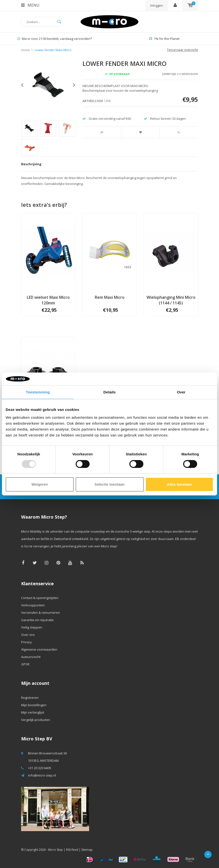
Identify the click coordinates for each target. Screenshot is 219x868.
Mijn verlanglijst (33, 712)
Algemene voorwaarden (39, 649)
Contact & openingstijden (40, 598)
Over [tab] (181, 392)
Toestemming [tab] (38, 392)
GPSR (25, 664)
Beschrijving (31, 164)
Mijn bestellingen (34, 705)
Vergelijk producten (36, 720)
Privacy (27, 642)
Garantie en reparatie (37, 620)
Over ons (28, 635)
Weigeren (40, 484)
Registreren (30, 698)
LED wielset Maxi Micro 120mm (48, 300)
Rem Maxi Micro (110, 297)
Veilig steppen (32, 627)
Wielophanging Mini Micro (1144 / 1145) (171, 300)
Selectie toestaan (110, 484)
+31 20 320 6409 (39, 768)
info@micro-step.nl (42, 775)
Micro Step (55, 850)
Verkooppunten (33, 605)
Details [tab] (109, 392)
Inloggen (157, 5)
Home (26, 50)
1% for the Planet (164, 39)
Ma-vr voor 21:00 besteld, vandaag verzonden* (55, 39)
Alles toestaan (179, 484)
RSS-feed (72, 850)
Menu (30, 5)
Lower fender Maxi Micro (53, 50)
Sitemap (87, 850)
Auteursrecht (31, 657)
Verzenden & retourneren (41, 613)
